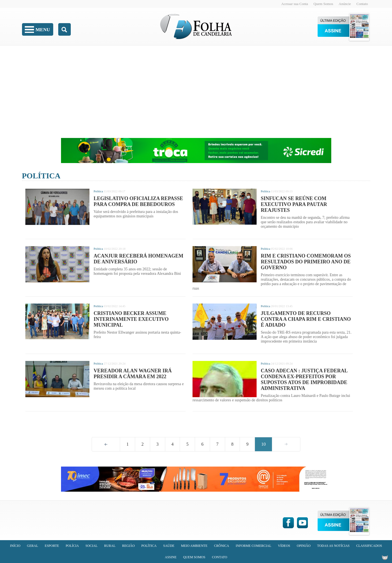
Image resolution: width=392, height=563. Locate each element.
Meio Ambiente (194, 546)
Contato (362, 4)
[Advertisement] (196, 88)
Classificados (369, 546)
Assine (171, 557)
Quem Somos (323, 4)
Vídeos (284, 546)
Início (15, 546)
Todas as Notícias (333, 546)
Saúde (169, 546)
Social (92, 546)
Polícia (72, 546)
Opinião (304, 546)
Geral (33, 546)
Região (128, 546)
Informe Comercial (254, 546)
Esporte (52, 546)
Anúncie (345, 4)
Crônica (221, 546)
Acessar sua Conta (295, 4)
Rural (110, 546)
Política (41, 176)
